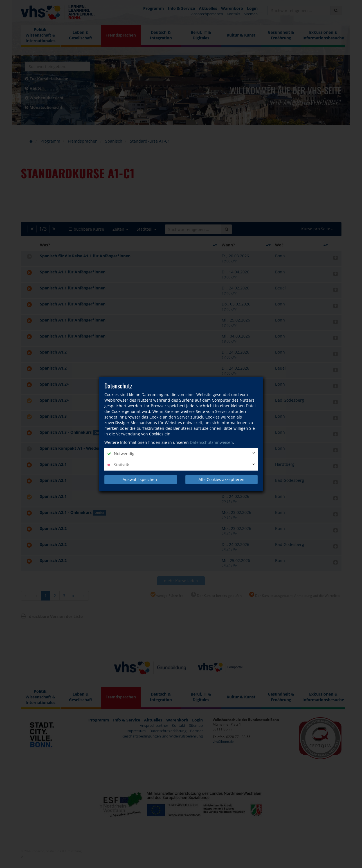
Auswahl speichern (141, 479)
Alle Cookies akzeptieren (222, 479)
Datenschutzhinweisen (211, 442)
